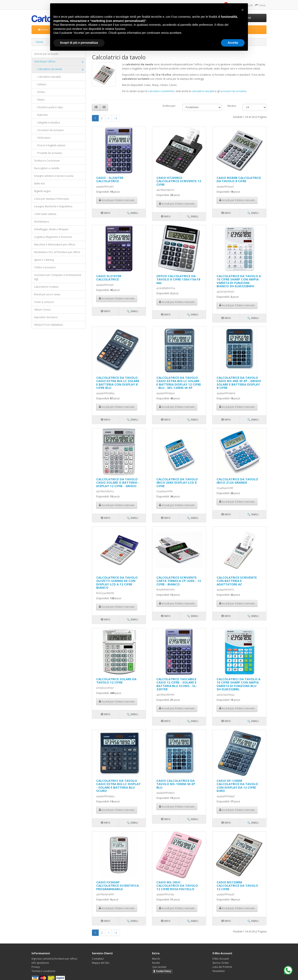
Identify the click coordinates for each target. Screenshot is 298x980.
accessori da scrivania (233, 91)
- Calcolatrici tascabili (48, 77)
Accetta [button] (233, 43)
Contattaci (98, 959)
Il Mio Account (221, 959)
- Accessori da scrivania (49, 130)
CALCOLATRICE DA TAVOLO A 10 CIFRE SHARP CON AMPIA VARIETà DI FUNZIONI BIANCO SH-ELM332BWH (239, 281)
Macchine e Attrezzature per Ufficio (55, 244)
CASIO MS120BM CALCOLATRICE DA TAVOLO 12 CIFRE (237, 886)
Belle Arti (39, 183)
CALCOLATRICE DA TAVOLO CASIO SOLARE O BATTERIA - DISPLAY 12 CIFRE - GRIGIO (118, 482)
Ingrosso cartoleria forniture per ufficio (54, 959)
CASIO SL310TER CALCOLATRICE (109, 278)
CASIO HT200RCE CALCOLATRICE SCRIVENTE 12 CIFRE (179, 181)
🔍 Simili (132, 213)
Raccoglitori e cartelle (47, 168)
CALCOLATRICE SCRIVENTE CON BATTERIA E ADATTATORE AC (237, 581)
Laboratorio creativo (46, 287)
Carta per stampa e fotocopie (52, 199)
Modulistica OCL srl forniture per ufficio (57, 252)
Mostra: (232, 106)
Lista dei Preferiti (222, 967)
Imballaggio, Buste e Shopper (51, 229)
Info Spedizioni (40, 963)
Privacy (36, 967)
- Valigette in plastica (47, 122)
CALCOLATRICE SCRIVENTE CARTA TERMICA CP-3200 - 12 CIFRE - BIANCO (179, 581)
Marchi (156, 959)
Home (43, 30)
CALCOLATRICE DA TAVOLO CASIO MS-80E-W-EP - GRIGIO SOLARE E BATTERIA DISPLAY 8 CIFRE (239, 383)
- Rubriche (41, 115)
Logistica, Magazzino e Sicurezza (53, 237)
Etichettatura (42, 222)
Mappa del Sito (101, 963)
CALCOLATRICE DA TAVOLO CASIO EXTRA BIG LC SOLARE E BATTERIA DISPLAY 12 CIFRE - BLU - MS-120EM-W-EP (179, 383)
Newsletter (219, 971)
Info (106, 213)
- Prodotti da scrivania (48, 153)
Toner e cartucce (44, 302)
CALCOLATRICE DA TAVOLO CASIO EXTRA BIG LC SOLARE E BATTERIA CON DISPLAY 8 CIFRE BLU (118, 383)
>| (116, 118)
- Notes (39, 100)
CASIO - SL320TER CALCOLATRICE (110, 179)
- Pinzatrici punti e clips (48, 107)
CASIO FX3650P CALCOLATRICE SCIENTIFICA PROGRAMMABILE (117, 886)
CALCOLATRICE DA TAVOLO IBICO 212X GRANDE (237, 481)
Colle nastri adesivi (45, 214)
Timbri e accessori (45, 267)
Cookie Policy (164, 971)
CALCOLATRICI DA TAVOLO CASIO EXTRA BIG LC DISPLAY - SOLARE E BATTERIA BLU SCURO (118, 786)
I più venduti (159, 967)
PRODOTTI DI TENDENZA (49, 325)
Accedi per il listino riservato (117, 200)
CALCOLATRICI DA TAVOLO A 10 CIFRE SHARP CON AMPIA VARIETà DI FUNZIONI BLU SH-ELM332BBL (238, 684)
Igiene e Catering (44, 260)
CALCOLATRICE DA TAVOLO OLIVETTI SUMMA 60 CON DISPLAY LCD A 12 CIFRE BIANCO (117, 583)
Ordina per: (169, 106)
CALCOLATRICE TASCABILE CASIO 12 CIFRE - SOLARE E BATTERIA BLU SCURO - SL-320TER (177, 684)
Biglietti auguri (43, 191)
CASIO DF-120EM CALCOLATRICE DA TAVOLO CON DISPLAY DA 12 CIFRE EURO (237, 786)
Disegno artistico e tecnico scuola (54, 176)
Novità (156, 963)
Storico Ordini (221, 963)
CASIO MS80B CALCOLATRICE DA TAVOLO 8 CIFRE (239, 179)
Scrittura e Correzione (47, 161)
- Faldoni (40, 84)
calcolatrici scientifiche (161, 91)
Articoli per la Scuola (46, 54)
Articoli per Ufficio (45, 62)
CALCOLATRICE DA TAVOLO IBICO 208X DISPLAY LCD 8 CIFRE (177, 482)
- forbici (40, 92)
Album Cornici (42, 310)
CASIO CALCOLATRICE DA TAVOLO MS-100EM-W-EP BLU (176, 784)
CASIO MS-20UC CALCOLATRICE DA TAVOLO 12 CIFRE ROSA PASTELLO (177, 886)
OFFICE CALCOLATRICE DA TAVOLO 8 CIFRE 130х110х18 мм (178, 279)
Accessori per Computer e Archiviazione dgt (58, 277)
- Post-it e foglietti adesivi (50, 145)
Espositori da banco (46, 317)
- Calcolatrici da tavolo (48, 69)
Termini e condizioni (43, 971)
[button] (243, 10)
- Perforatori (42, 138)
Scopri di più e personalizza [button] (79, 43)
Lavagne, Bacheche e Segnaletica (53, 206)
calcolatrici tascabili (203, 91)
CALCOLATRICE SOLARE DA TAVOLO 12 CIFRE (116, 681)
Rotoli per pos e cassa (47, 294)
